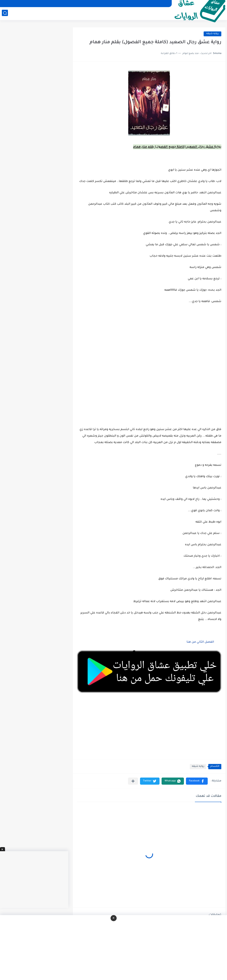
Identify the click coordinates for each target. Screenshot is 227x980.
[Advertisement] (149, 382)
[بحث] (5, 13)
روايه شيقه (212, 34)
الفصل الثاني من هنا (200, 642)
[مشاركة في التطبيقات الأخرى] (133, 781)
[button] (197, 781)
